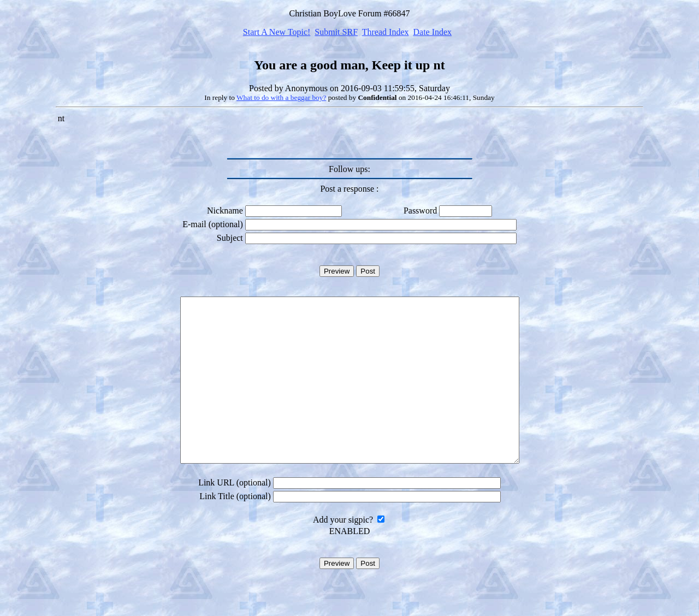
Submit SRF (336, 32)
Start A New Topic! (277, 32)
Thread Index (386, 32)
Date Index (432, 32)
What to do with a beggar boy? (281, 97)
